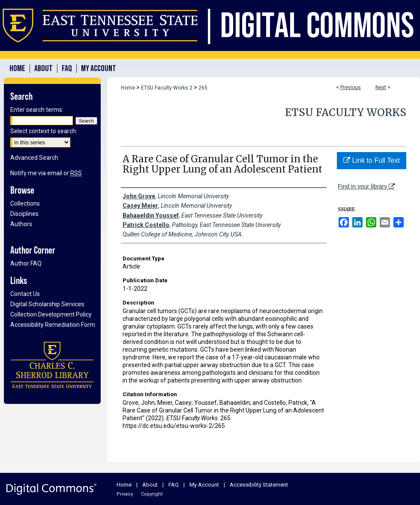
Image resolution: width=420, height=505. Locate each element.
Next (381, 87)
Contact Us (25, 294)
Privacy (125, 494)
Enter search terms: (37, 110)
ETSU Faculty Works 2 (167, 88)
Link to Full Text (371, 160)
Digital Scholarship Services (47, 304)
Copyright (152, 494)
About (150, 485)
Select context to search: (44, 131)
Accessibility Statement (259, 485)
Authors (21, 224)
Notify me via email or (46, 173)
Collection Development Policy (51, 314)
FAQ (174, 485)
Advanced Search (34, 158)
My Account (204, 485)
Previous (351, 87)
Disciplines (24, 214)
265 (203, 88)
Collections (25, 203)
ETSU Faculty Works (346, 112)
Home (128, 88)
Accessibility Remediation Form (53, 325)
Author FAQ (26, 263)
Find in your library (366, 186)
